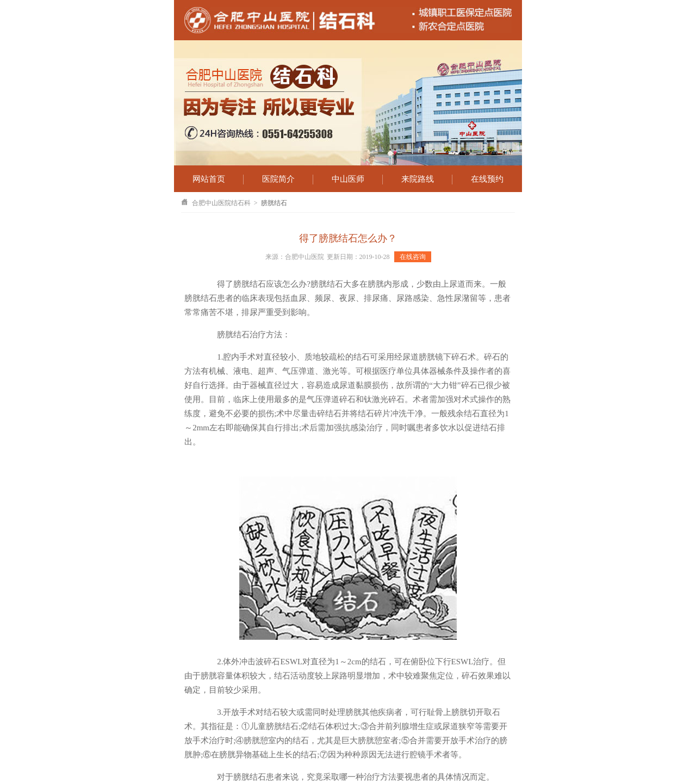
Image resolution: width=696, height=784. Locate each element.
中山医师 (348, 179)
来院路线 (418, 179)
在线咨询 (413, 257)
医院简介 (278, 179)
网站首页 (209, 179)
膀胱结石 (274, 203)
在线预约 (487, 179)
